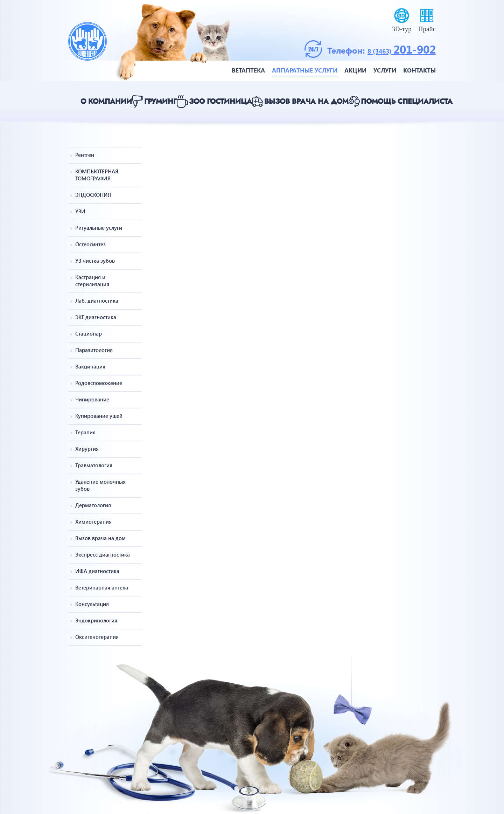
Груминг (160, 101)
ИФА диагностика (97, 571)
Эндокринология (96, 620)
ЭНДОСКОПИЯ (93, 195)
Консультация (92, 604)
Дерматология (93, 505)
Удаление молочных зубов (100, 485)
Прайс (427, 29)
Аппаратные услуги (305, 70)
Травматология (94, 465)
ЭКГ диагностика (96, 317)
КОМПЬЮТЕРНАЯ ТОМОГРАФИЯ (97, 175)
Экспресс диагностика (103, 554)
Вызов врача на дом (306, 101)
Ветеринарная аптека (102, 587)
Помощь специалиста (407, 101)
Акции (355, 70)
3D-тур (402, 29)
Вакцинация (90, 366)
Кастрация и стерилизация (92, 281)
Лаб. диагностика (97, 301)
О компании (106, 101)
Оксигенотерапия (97, 637)
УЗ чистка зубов (95, 261)
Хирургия (87, 449)
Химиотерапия (93, 522)
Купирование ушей (99, 416)
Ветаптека (248, 70)
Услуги (385, 70)
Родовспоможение (99, 383)
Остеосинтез (90, 244)
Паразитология (94, 350)
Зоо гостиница (220, 101)
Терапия (85, 432)
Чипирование (92, 399)
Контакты (419, 70)
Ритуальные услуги (99, 228)
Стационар (89, 333)
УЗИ (80, 211)
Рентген (85, 155)
